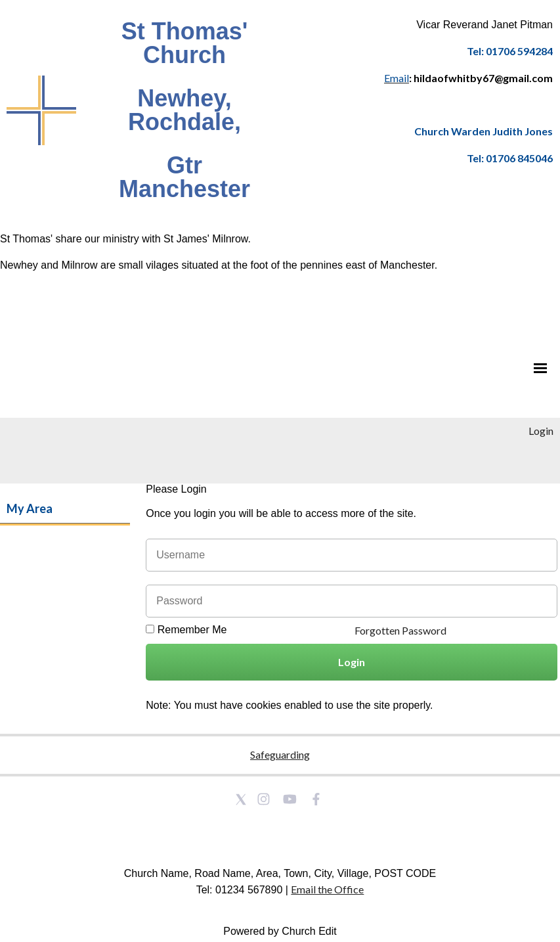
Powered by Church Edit (280, 931)
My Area (30, 508)
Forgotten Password (400, 630)
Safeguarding (280, 754)
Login (541, 431)
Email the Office (327, 889)
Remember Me (192, 630)
